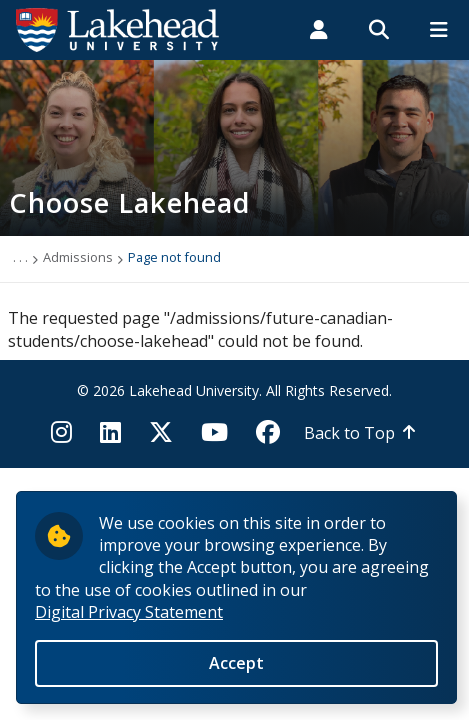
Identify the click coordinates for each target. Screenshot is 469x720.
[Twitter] (161, 438)
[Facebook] (268, 438)
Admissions (78, 257)
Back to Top (349, 433)
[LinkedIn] (110, 438)
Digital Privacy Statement (129, 620)
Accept (236, 671)
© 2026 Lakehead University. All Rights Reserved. (234, 390)
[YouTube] (214, 438)
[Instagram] (67, 438)
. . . (20, 257)
